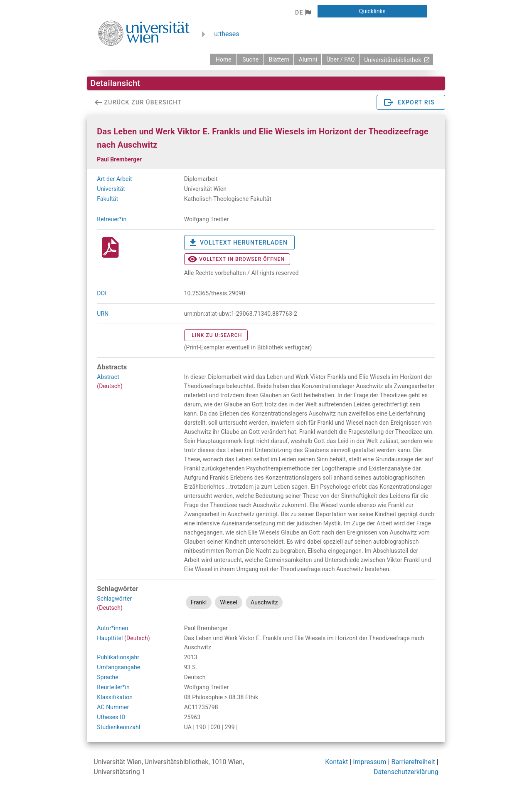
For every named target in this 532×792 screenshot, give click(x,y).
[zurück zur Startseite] (223, 59)
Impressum (370, 762)
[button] (303, 12)
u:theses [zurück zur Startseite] (227, 34)
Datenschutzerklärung (406, 772)
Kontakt (336, 762)
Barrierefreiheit (413, 762)
